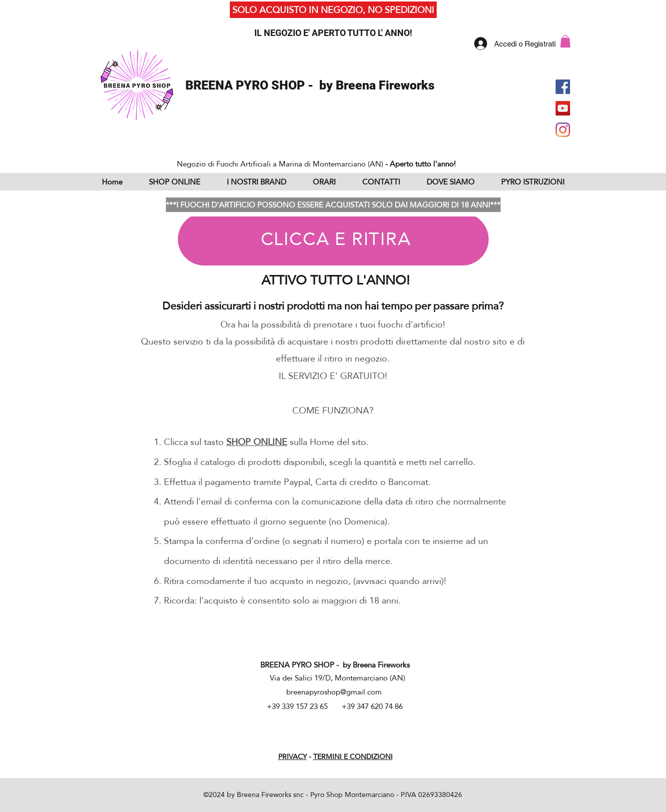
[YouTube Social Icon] (563, 108)
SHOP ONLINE (257, 442)
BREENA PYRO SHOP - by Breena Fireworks (310, 85)
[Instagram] (563, 130)
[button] (565, 41)
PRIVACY (293, 756)
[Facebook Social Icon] (563, 87)
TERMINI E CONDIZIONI (353, 756)
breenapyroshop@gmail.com (334, 692)
